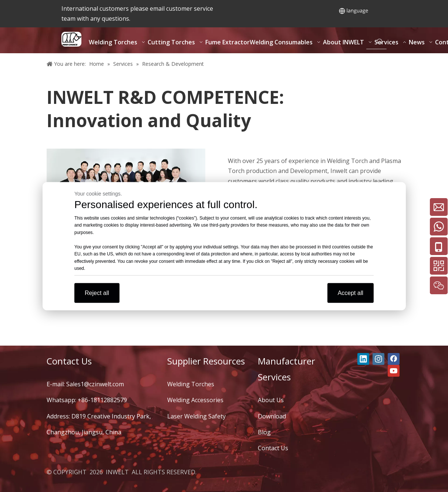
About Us (271, 400)
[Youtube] (394, 371)
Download (272, 416)
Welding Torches (191, 384)
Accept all (351, 293)
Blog (264, 432)
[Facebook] (394, 359)
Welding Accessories (195, 400)
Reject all (97, 293)
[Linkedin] (363, 359)
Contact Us (273, 448)
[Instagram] (378, 359)
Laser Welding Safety (196, 416)
